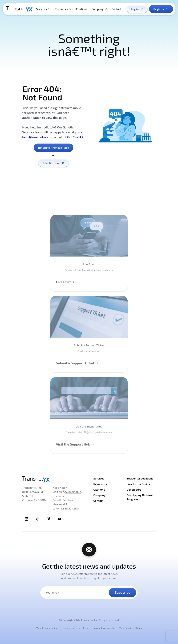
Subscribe (123, 592)
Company (99, 9)
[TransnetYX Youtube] (60, 519)
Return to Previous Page (54, 148)
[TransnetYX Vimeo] (49, 519)
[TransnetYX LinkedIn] (26, 519)
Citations (82, 9)
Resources (63, 9)
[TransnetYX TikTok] (38, 519)
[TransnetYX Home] (19, 9)
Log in (137, 9)
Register (161, 9)
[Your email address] (77, 593)
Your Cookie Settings (130, 628)
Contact (116, 9)
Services (43, 9)
